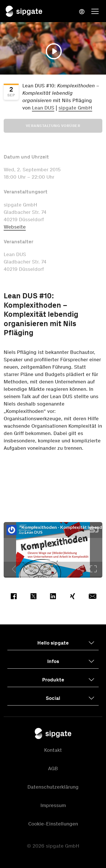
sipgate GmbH (75, 108)
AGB (53, 768)
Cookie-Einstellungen (53, 824)
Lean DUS (43, 108)
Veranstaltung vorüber (53, 126)
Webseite (15, 227)
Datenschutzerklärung (53, 787)
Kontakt (53, 750)
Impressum (53, 805)
